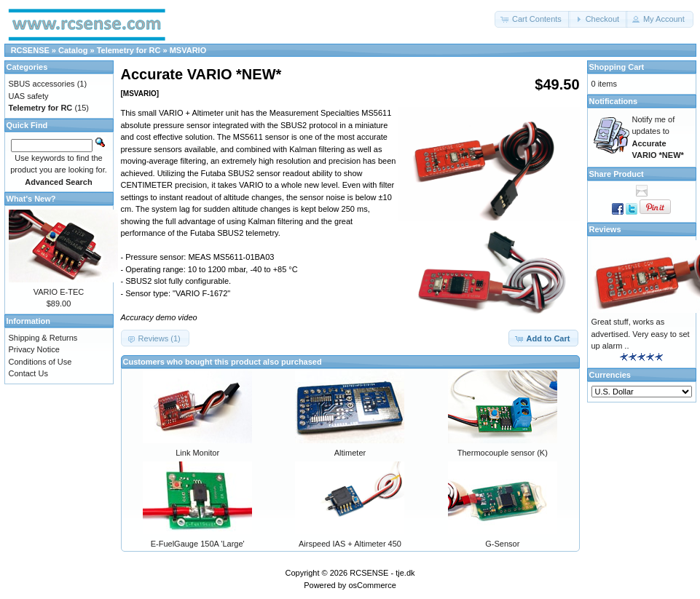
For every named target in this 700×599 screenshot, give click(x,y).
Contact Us (28, 373)
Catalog (73, 50)
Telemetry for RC (129, 50)
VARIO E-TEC (59, 292)
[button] (532, 19)
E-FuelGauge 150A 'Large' (198, 544)
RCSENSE (30, 50)
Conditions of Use (40, 362)
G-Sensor (502, 544)
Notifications (614, 101)
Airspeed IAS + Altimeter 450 (350, 544)
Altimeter (350, 453)
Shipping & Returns (43, 338)
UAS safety (29, 96)
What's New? (31, 199)
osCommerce (372, 585)
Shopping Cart (617, 67)
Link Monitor (197, 453)
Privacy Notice (34, 349)
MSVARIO (188, 50)
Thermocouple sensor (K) (503, 453)
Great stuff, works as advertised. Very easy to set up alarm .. (641, 334)
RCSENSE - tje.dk (382, 573)
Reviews (605, 229)
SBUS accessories (42, 84)
